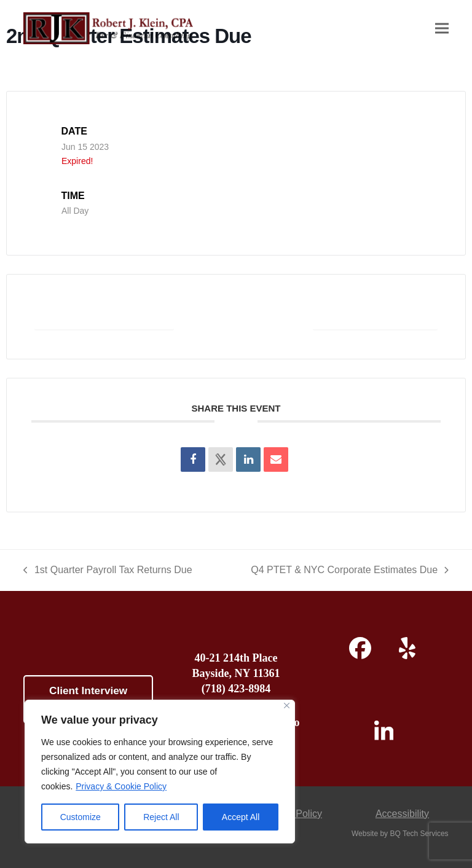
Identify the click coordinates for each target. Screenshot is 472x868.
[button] (442, 29)
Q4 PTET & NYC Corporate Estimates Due (349, 571)
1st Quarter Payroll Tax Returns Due (108, 571)
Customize (81, 817)
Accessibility (402, 814)
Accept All (241, 817)
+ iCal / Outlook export (374, 316)
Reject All (161, 817)
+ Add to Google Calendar (105, 316)
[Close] (287, 706)
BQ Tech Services (419, 834)
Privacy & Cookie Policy (121, 786)
